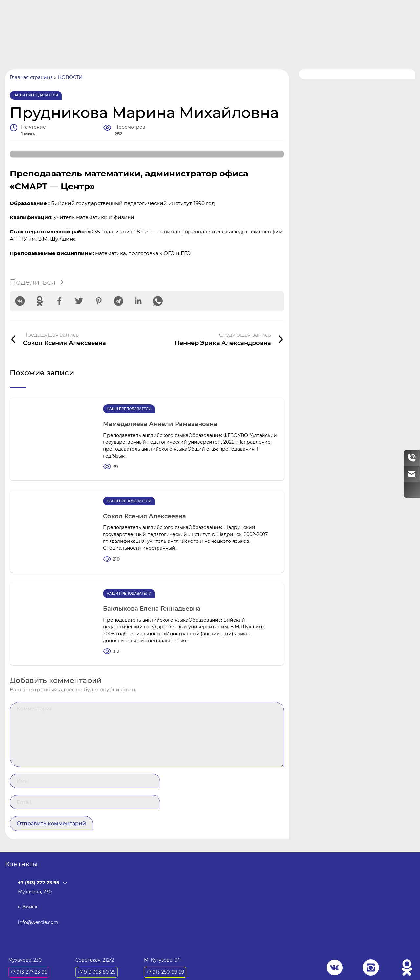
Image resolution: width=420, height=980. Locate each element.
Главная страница (31, 80)
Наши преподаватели (36, 98)
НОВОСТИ (70, 80)
